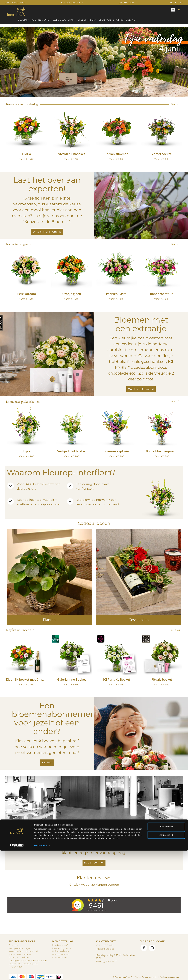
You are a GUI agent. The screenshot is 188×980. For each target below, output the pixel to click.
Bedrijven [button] (105, 20)
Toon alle (175, 104)
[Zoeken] (173, 10)
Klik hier (47, 762)
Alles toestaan (166, 956)
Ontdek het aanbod (141, 389)
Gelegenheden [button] (87, 20)
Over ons (13, 945)
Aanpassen (166, 964)
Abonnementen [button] (41, 20)
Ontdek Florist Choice (47, 232)
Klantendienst (72, 3)
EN (182, 3)
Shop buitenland (124, 20)
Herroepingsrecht (62, 948)
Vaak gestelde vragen (20, 948)
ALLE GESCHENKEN (64, 20)
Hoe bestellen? (60, 945)
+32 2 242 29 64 (105, 945)
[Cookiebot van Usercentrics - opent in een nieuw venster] (17, 975)
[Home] (16, 11)
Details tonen (40, 975)
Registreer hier (94, 863)
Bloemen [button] (24, 20)
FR (177, 3)
